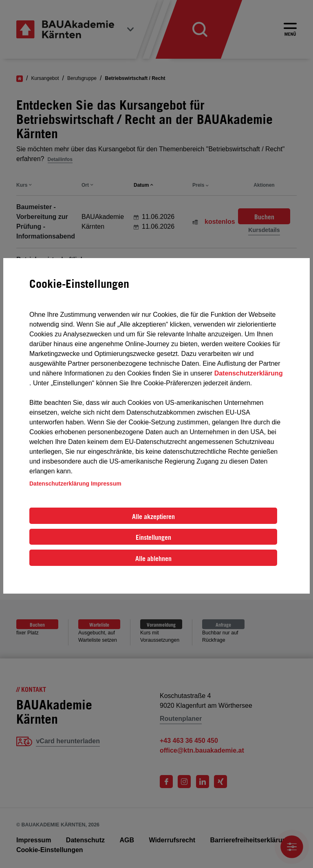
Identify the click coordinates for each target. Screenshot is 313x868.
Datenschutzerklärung (249, 373)
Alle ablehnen (153, 559)
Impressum (106, 484)
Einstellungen (153, 537)
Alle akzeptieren (153, 517)
